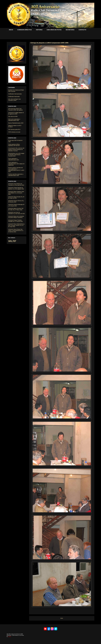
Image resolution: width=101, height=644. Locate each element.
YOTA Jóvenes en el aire (14, 132)
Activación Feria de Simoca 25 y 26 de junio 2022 (16, 201)
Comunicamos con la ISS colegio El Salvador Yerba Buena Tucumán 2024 (16, 155)
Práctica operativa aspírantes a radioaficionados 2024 (16, 175)
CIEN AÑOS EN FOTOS (54, 30)
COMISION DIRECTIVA (25, 30)
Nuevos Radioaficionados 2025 (16, 123)
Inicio (62, 618)
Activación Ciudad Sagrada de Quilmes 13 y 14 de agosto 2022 (16, 188)
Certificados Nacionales (14, 97)
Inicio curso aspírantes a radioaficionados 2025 (14, 120)
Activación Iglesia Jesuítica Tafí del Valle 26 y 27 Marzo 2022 (16, 209)
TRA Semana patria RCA (14, 130)
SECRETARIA (70, 30)
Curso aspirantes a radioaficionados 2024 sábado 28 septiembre (16, 164)
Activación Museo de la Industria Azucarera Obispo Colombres (16, 217)
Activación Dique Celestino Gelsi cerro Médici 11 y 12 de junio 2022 (16, 193)
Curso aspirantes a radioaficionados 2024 (14, 159)
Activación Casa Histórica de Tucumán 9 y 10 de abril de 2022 (16, 184)
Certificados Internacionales (15, 94)
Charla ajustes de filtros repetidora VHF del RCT (14, 145)
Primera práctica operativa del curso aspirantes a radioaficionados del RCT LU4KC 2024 (16, 170)
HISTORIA (39, 30)
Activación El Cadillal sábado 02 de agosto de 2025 (16, 113)
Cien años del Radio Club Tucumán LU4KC (14, 100)
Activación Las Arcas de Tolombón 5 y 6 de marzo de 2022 (16, 213)
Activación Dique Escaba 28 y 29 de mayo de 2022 (16, 197)
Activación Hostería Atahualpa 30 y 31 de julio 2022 (16, 205)
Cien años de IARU (13, 117)
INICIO (11, 30)
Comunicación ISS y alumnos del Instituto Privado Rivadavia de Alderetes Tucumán (16, 149)
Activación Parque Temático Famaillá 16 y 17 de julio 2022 (15, 221)
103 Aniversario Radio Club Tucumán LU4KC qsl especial (15, 109)
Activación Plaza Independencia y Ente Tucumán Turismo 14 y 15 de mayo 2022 (16, 225)
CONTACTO (82, 30)
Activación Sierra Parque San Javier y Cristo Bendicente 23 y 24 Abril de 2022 (16, 231)
